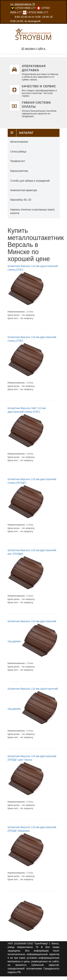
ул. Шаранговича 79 (23, 4)
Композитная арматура (24, 190)
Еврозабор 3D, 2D (21, 200)
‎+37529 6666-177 (25, 8)
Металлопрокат (19, 142)
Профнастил (18, 161)
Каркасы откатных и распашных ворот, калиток (33, 211)
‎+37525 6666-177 (38, 12)
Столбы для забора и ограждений (30, 181)
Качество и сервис (39, 86)
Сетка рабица (18, 152)
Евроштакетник (19, 171)
